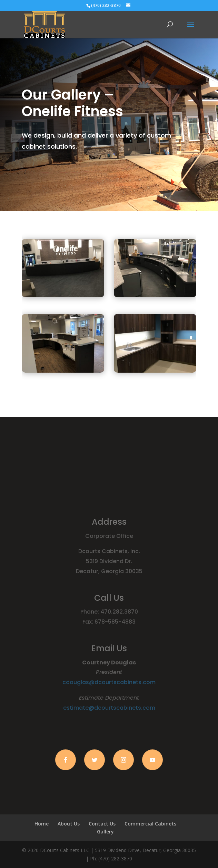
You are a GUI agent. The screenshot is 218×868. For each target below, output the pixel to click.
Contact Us (102, 824)
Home (42, 824)
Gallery (105, 832)
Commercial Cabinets (150, 824)
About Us (69, 824)
